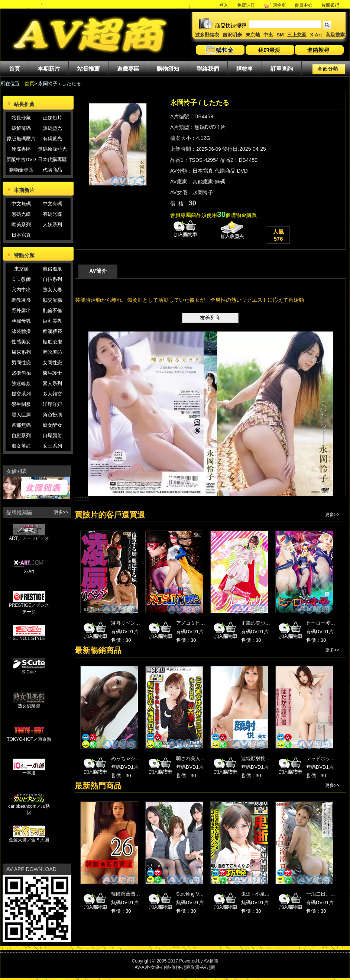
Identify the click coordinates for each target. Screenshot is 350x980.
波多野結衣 (207, 35)
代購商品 (52, 170)
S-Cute (29, 670)
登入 (224, 5)
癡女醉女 (52, 425)
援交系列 (21, 394)
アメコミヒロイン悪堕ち (203, 623)
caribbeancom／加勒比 (29, 807)
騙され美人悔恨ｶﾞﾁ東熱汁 (204, 758)
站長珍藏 (21, 118)
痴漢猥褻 (52, 331)
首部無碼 (21, 425)
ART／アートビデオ (29, 536)
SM (280, 35)
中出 (268, 35)
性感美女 (21, 342)
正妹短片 (52, 118)
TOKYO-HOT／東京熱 (29, 737)
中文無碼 (21, 204)
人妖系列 (52, 225)
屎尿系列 (21, 352)
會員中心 (304, 5)
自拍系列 (52, 279)
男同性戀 (21, 363)
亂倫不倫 (52, 310)
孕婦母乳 (21, 321)
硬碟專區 (21, 149)
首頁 (14, 69)
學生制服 (21, 404)
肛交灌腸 (52, 300)
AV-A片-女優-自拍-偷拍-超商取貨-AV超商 (175, 967)
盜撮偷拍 (21, 373)
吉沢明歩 (232, 35)
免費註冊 (246, 5)
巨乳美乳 (52, 321)
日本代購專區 (52, 159)
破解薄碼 (21, 128)
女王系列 (52, 446)
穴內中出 (21, 290)
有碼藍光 (52, 139)
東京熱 (253, 35)
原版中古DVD (21, 159)
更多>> (61, 512)
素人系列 (52, 383)
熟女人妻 (52, 290)
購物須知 (168, 69)
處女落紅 (21, 446)
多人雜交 (52, 394)
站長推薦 (88, 69)
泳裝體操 (21, 331)
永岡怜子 (203, 192)
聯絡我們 (208, 69)
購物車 (279, 5)
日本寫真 (21, 235)
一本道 (29, 771)
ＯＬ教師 (21, 279)
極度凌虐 (52, 342)
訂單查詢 (282, 69)
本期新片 (49, 69)
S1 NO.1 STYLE (29, 636)
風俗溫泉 (52, 269)
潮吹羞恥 (52, 352)
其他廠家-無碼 (209, 182)
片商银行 (333, 5)
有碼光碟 (52, 214)
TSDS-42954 (204, 160)
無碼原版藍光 (52, 149)
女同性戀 (52, 363)
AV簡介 (98, 271)
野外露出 (21, 310)
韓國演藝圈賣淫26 (131, 894)
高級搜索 (335, 35)
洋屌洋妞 (52, 404)
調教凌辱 (21, 300)
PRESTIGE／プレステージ (29, 606)
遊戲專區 (128, 69)
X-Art (316, 35)
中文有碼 (52, 204)
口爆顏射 (52, 435)
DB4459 (204, 116)
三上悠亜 (297, 35)
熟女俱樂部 (29, 704)
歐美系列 (21, 225)
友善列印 (210, 318)
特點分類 (24, 255)
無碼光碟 (21, 214)
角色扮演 (52, 415)
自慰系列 (21, 435)
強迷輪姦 (21, 383)
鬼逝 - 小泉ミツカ (260, 894)
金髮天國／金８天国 (29, 838)
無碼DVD (205, 127)
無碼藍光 (52, 128)
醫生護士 (52, 373)
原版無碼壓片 (21, 139)
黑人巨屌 (21, 415)
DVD (242, 171)
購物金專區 (21, 170)
